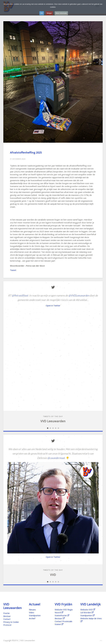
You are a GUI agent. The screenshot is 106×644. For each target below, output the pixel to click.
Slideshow (48, 428)
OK (42, 13)
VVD (53, 575)
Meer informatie (61, 13)
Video (32, 612)
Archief (32, 618)
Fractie (6, 613)
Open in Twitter (53, 306)
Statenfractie (62, 615)
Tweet (13, 270)
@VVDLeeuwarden (79, 295)
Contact (7, 619)
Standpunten (35, 615)
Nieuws (32, 610)
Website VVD (88, 610)
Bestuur (7, 616)
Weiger (49, 13)
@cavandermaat (56, 458)
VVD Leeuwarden (53, 421)
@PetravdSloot (20, 295)
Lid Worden (87, 612)
